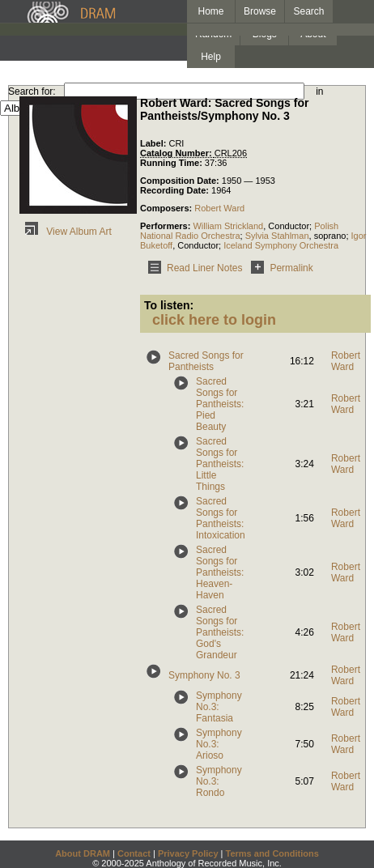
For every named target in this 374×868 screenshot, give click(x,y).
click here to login (214, 320)
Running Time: (172, 163)
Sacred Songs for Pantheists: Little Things (220, 464)
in (319, 91)
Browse (260, 11)
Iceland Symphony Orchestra (281, 245)
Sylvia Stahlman (277, 236)
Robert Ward (219, 208)
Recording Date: (176, 190)
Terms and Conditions (272, 853)
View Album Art (66, 232)
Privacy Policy (188, 853)
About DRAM (83, 853)
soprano (330, 236)
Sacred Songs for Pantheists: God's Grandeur (220, 632)
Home (210, 11)
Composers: (167, 208)
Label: (154, 143)
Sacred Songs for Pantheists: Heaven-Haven (220, 572)
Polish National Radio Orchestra (239, 231)
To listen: (169, 305)
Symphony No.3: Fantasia (219, 707)
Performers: (166, 226)
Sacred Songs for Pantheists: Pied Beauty (220, 404)
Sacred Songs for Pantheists (206, 361)
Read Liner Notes (192, 268)
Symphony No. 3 (204, 675)
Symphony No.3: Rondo (219, 781)
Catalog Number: (177, 153)
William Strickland (228, 226)
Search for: (32, 91)
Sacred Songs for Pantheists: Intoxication (221, 518)
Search (309, 11)
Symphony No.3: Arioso (219, 744)
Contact (134, 853)
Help (211, 57)
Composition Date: (181, 181)
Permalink (279, 268)
